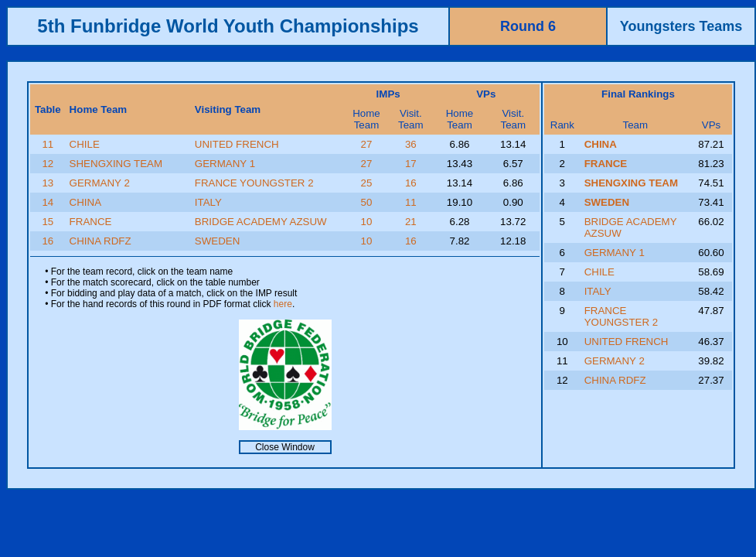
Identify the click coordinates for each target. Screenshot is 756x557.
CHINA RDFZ (100, 241)
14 (48, 202)
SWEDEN (218, 241)
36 (411, 144)
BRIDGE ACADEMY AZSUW (261, 222)
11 (48, 144)
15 (48, 222)
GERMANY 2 (100, 183)
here (283, 304)
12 (48, 164)
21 (411, 222)
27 (367, 144)
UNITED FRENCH (237, 144)
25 (367, 183)
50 (367, 202)
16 (411, 183)
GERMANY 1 (225, 164)
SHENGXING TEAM (116, 164)
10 (367, 222)
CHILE (85, 144)
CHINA (85, 202)
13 (48, 183)
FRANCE (91, 222)
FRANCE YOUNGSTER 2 (254, 183)
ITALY (208, 202)
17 (411, 164)
